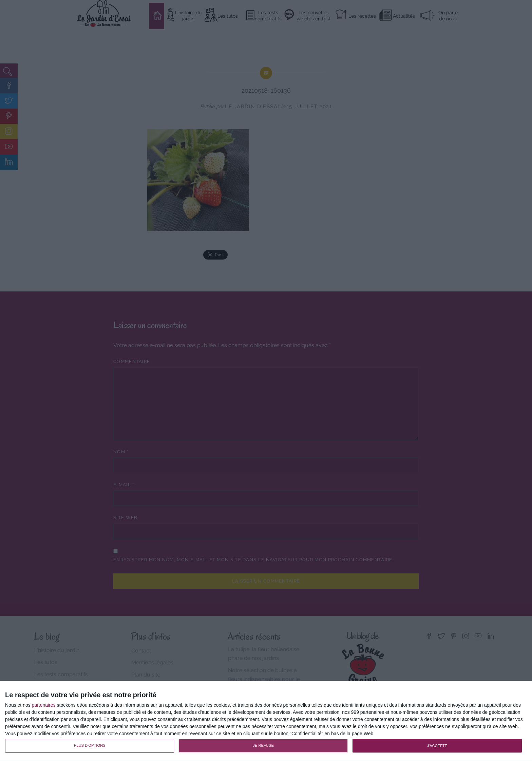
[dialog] (266, 721)
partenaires (44, 705)
